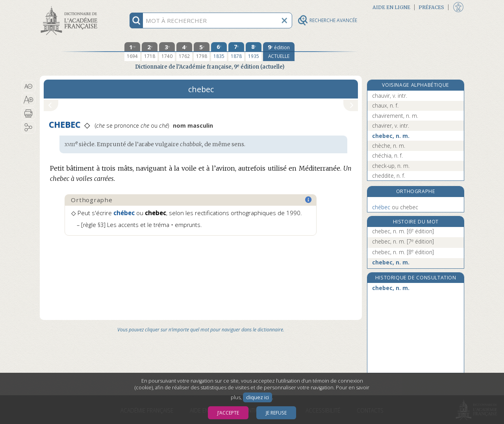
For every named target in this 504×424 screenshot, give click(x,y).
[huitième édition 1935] (254, 52)
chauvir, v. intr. (390, 96)
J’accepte (228, 413)
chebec (395, 207)
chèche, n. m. (389, 146)
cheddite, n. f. (389, 176)
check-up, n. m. (391, 166)
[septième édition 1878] (236, 52)
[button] (29, 86)
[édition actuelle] (279, 52)
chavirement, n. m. (395, 116)
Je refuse (276, 413)
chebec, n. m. (391, 136)
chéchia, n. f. (387, 155)
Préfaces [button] (431, 7)
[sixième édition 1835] (219, 52)
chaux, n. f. (385, 105)
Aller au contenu (70, 7)
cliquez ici (258, 397)
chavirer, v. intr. (391, 126)
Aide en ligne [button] (391, 7)
